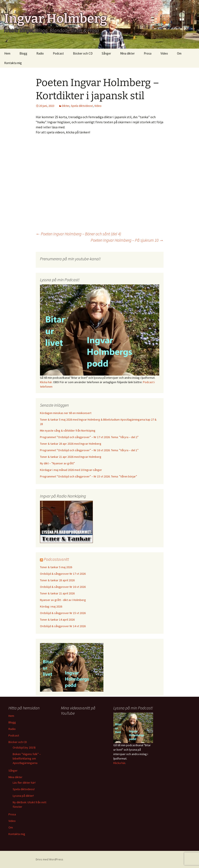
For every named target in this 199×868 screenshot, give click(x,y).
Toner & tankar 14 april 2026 (57, 620)
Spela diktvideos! (82, 106)
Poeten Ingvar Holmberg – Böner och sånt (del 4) (78, 234)
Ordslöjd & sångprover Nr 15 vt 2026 (63, 613)
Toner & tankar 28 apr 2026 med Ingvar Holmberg (71, 444)
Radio (40, 53)
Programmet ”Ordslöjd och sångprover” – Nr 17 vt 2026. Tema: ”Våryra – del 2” (89, 437)
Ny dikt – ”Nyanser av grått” (57, 463)
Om (179, 53)
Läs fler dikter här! (24, 783)
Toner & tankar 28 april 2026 (57, 580)
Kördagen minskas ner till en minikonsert (66, 413)
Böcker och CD (83, 53)
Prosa (148, 53)
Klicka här (46, 382)
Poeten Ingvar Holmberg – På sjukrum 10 (127, 240)
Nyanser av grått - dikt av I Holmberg (63, 600)
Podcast (58, 53)
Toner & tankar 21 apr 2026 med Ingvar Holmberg (71, 457)
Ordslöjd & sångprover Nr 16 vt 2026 (63, 587)
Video (164, 53)
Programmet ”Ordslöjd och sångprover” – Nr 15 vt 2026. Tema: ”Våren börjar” (89, 476)
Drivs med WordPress (49, 859)
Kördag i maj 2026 (51, 606)
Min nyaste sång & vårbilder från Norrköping (68, 431)
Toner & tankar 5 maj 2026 (56, 567)
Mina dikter (127, 53)
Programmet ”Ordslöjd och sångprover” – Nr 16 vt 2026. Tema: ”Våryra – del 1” (89, 450)
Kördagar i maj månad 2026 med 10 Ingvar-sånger (71, 470)
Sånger (106, 53)
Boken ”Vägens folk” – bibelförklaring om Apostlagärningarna (27, 758)
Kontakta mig (13, 63)
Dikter (66, 106)
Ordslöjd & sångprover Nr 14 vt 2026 (63, 626)
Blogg (23, 53)
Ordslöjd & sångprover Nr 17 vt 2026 (63, 574)
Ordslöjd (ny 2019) (24, 747)
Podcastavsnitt (56, 559)
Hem (7, 53)
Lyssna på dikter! (23, 796)
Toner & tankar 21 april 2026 (57, 593)
